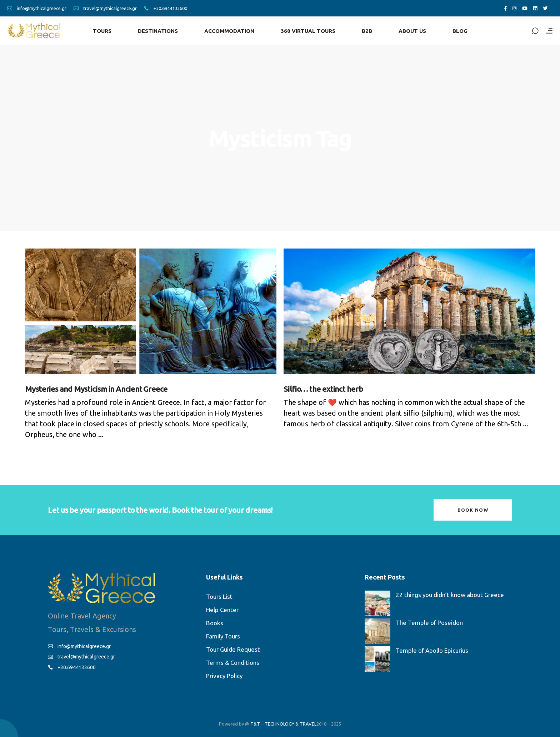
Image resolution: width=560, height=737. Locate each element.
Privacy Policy (224, 676)
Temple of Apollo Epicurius (432, 650)
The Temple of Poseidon (429, 623)
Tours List (219, 596)
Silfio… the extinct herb (323, 389)
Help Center (222, 610)
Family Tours (223, 636)
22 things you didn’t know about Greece (450, 595)
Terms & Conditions (233, 663)
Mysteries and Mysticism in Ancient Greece (96, 389)
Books (215, 623)
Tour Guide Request (233, 649)
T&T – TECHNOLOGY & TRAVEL (283, 724)
